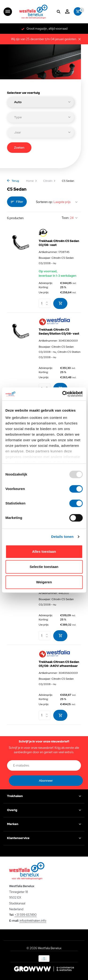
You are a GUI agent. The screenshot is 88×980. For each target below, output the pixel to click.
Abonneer (46, 781)
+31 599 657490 (26, 915)
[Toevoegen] (60, 303)
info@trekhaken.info (33, 921)
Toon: (65, 218)
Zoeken (19, 148)
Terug (13, 181)
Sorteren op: (44, 202)
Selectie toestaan (44, 567)
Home (32, 181)
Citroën (50, 181)
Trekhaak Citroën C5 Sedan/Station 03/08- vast (59, 332)
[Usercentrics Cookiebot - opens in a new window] (63, 394)
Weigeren (44, 582)
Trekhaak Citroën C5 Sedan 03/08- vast (59, 243)
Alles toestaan (44, 551)
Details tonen (62, 537)
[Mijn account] (67, 12)
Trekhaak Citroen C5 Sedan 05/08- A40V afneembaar (59, 664)
